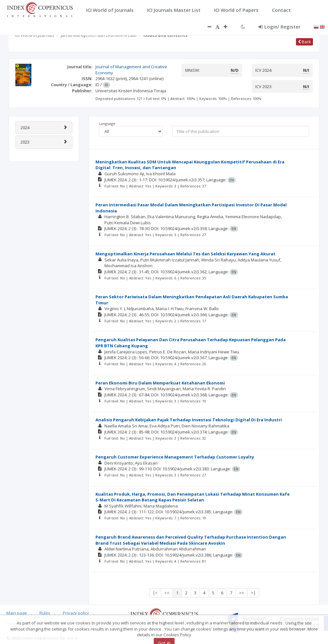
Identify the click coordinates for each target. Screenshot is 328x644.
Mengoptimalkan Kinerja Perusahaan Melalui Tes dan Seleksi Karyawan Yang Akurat (185, 254)
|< (155, 593)
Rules (45, 613)
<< (167, 593)
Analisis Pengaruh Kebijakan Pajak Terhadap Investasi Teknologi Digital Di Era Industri (189, 420)
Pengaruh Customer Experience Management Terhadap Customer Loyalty (175, 457)
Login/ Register (279, 27)
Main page (17, 613)
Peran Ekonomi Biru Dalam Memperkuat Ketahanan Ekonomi (160, 383)
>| (253, 593)
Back (304, 42)
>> (242, 593)
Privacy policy (76, 613)
